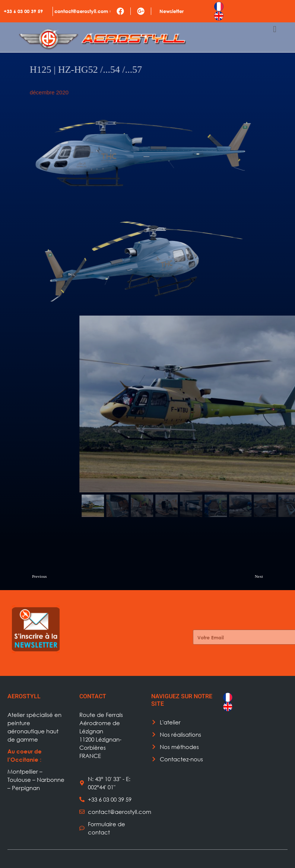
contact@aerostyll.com (81, 11)
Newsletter (172, 11)
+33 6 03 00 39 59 (23, 11)
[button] (207, 506)
